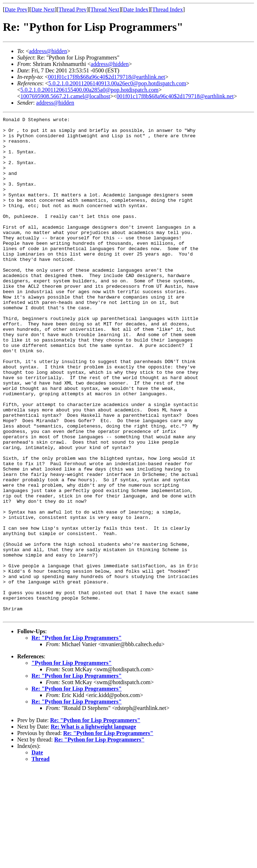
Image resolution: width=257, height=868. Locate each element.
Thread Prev (72, 9)
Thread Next (105, 9)
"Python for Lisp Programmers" (72, 763)
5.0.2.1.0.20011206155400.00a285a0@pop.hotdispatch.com (89, 90)
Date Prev (16, 9)
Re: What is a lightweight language (93, 827)
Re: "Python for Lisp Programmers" (77, 738)
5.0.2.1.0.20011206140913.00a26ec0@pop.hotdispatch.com (117, 83)
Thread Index (168, 9)
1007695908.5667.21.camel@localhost (65, 96)
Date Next (43, 9)
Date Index (136, 9)
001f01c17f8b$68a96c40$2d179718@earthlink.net (106, 77)
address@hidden (48, 51)
